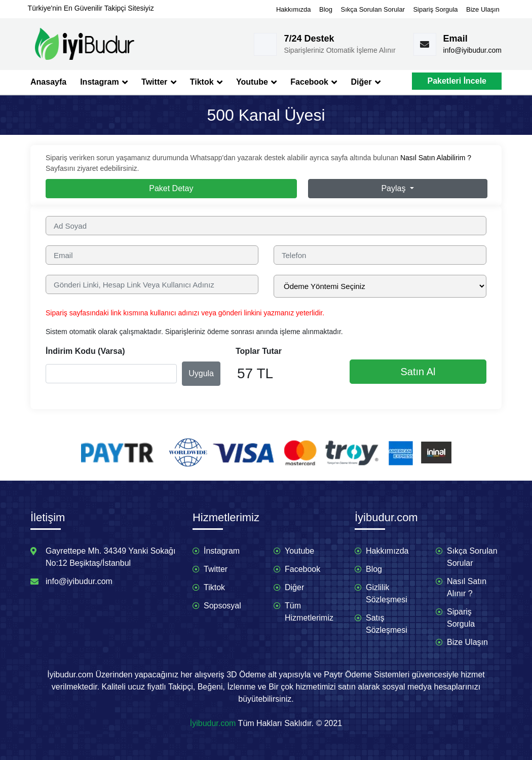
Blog (326, 9)
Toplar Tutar (259, 351)
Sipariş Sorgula (435, 9)
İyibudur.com (213, 723)
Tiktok (206, 82)
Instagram (104, 82)
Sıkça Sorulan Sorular (373, 9)
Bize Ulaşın (483, 9)
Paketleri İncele (457, 81)
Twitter (159, 82)
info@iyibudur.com (472, 50)
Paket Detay (171, 188)
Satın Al (418, 372)
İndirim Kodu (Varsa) (85, 351)
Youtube (256, 82)
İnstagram (222, 551)
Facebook (314, 82)
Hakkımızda (294, 9)
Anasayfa (48, 82)
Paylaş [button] (394, 188)
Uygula (201, 373)
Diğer (365, 82)
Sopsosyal (222, 606)
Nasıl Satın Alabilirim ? (436, 158)
